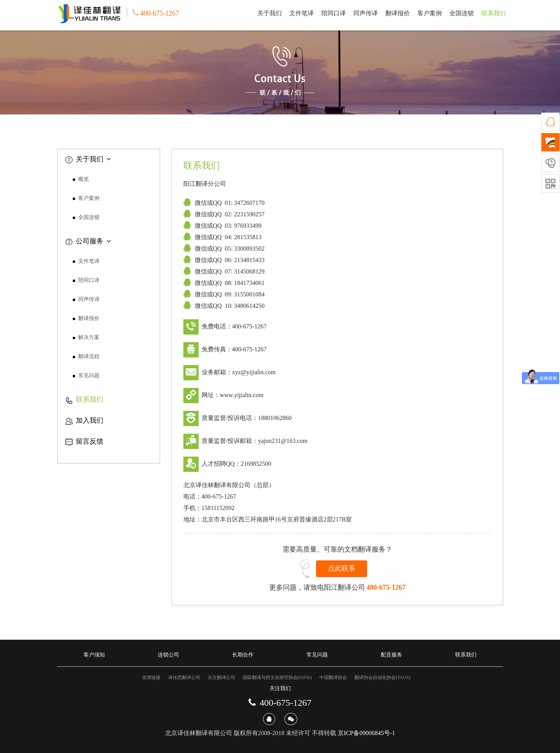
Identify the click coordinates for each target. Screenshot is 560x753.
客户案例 (430, 13)
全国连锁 (462, 13)
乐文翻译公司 (221, 677)
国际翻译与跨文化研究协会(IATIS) (277, 677)
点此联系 (342, 568)
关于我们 (270, 13)
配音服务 (392, 655)
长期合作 (243, 655)
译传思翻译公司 (184, 677)
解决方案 (89, 337)
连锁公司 (168, 655)
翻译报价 (398, 13)
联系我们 (494, 13)
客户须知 (94, 655)
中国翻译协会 (333, 677)
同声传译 (366, 13)
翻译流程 (89, 356)
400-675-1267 (386, 587)
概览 (83, 179)
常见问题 (89, 376)
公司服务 (88, 241)
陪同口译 (334, 13)
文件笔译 (302, 13)
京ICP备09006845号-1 (366, 733)
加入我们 (84, 420)
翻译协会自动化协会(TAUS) (382, 677)
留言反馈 (84, 441)
